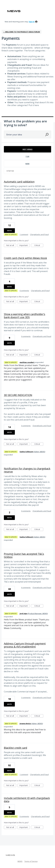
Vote (9, 231)
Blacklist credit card (15, 748)
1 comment (24, 234)
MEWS (20, 861)
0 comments (24, 291)
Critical (39, 246)
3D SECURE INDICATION (18, 395)
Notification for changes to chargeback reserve (27, 470)
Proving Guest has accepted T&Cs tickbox (24, 555)
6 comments (26, 588)
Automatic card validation (19, 182)
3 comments (26, 698)
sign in (32, 22)
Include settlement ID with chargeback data (27, 800)
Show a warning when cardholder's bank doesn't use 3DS (25, 316)
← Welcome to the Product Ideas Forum (21, 32)
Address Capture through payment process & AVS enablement (25, 645)
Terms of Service (31, 861)
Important (25, 246)
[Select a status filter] (28, 171)
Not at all (11, 246)
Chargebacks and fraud (39, 234)
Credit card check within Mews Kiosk (25, 258)
